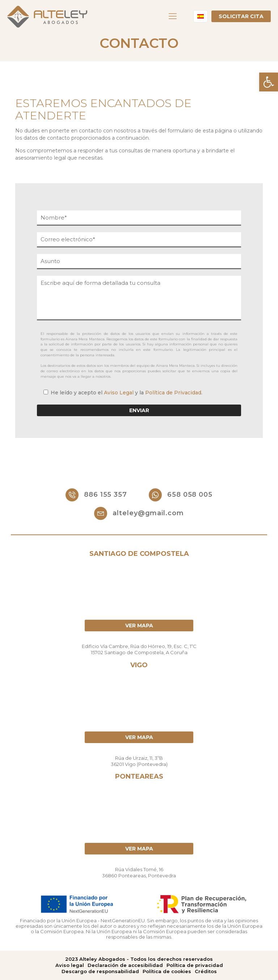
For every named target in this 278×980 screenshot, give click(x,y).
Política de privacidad (195, 965)
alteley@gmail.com (139, 513)
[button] (269, 82)
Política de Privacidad (173, 393)
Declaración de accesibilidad (125, 965)
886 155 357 (96, 495)
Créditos (206, 971)
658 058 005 (181, 495)
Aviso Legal (119, 393)
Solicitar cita (241, 16)
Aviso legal (70, 965)
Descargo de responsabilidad (100, 971)
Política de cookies (167, 971)
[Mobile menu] (173, 16)
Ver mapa (139, 626)
